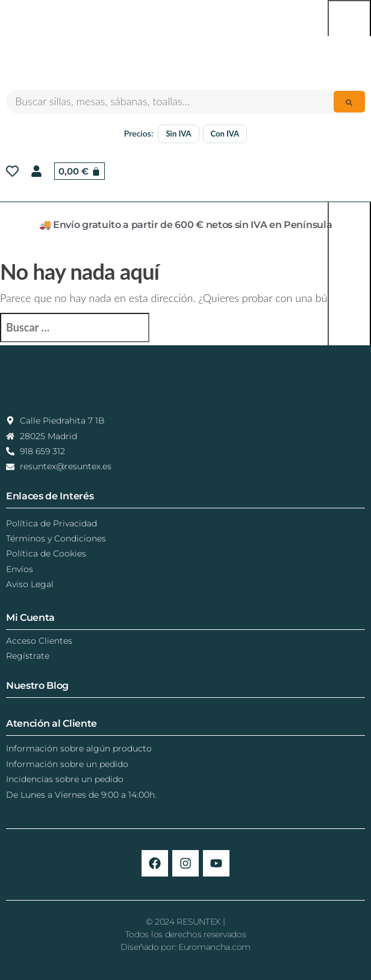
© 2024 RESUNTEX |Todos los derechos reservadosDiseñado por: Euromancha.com (185, 934)
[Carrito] (79, 171)
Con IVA (225, 134)
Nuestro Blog (37, 686)
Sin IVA (178, 134)
